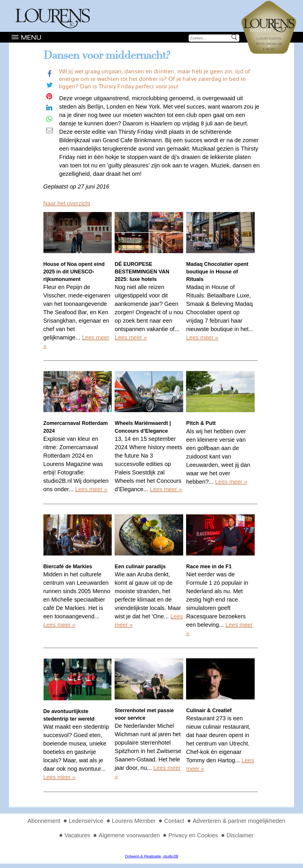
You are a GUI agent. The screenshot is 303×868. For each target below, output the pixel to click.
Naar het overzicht (67, 203)
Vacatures (77, 835)
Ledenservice (86, 821)
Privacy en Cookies (193, 835)
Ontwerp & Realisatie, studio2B (151, 856)
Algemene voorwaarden (129, 835)
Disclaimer (240, 835)
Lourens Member (134, 821)
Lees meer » (131, 337)
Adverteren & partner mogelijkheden (239, 821)
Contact (174, 821)
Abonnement (44, 821)
